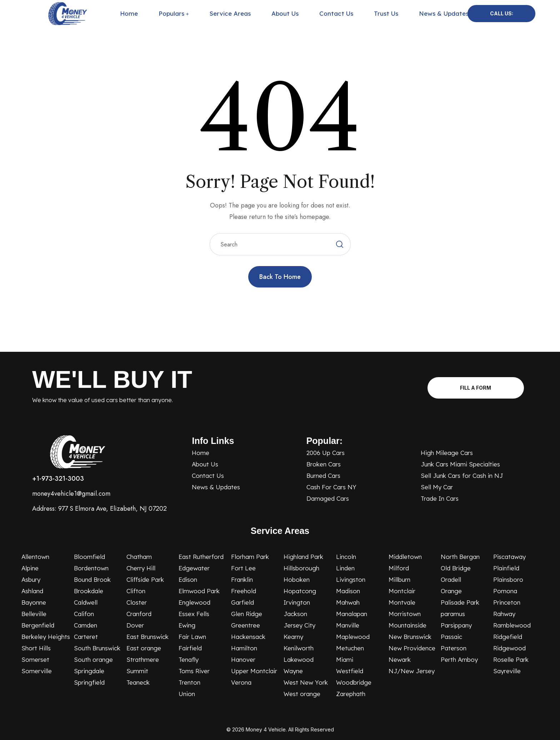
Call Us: (502, 13)
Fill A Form (476, 388)
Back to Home (280, 277)
